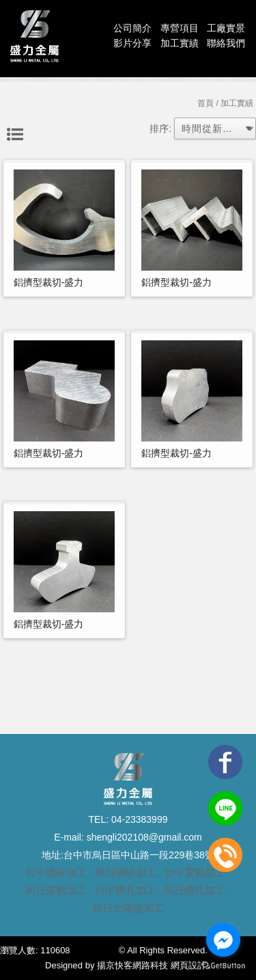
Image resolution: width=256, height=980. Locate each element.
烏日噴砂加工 (126, 872)
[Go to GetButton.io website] (223, 966)
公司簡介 (132, 28)
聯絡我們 (226, 43)
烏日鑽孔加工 (195, 890)
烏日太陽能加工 (128, 908)
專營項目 (180, 28)
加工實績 (180, 43)
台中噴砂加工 (56, 872)
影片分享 (132, 43)
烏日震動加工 (56, 890)
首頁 (205, 103)
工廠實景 (226, 28)
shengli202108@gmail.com (143, 837)
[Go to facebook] (223, 940)
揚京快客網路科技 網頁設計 (152, 965)
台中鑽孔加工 (126, 890)
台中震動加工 (195, 872)
